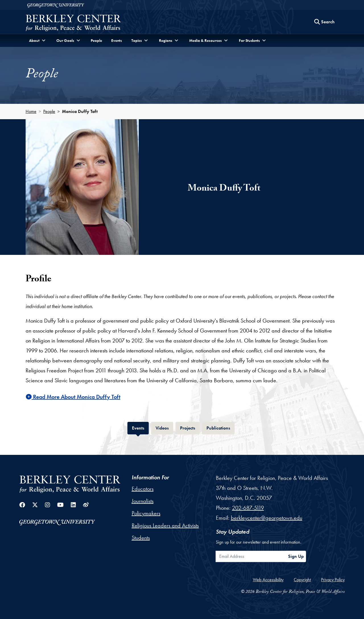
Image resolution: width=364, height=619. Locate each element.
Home (31, 111)
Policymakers (146, 513)
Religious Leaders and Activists (165, 525)
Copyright (302, 580)
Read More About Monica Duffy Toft (73, 397)
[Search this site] (324, 22)
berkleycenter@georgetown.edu (267, 518)
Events (117, 40)
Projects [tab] (190, 427)
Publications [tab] (221, 427)
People (96, 40)
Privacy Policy (333, 580)
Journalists (143, 501)
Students (141, 538)
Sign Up (296, 556)
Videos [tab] (164, 427)
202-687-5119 (248, 508)
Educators (143, 489)
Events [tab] (140, 427)
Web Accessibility (268, 580)
